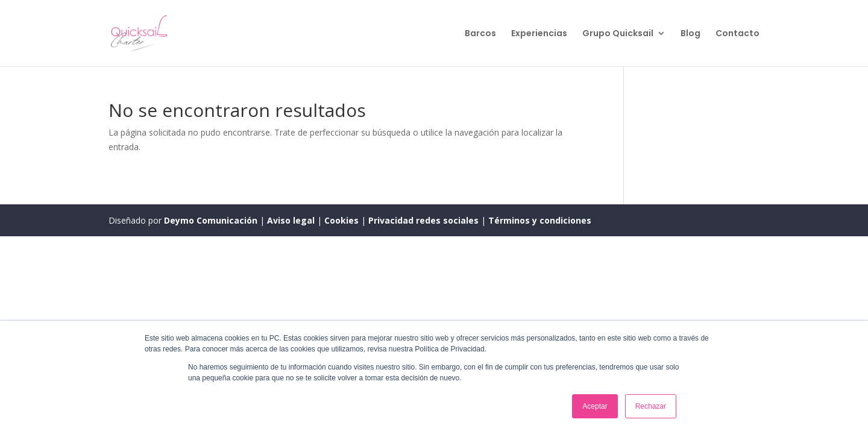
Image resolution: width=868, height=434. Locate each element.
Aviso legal (292, 220)
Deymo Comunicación (212, 220)
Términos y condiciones (540, 220)
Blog (690, 34)
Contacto (737, 34)
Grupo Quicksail (618, 34)
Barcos (480, 34)
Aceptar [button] (595, 406)
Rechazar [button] (651, 406)
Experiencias (539, 34)
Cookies (343, 220)
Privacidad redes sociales (423, 220)
